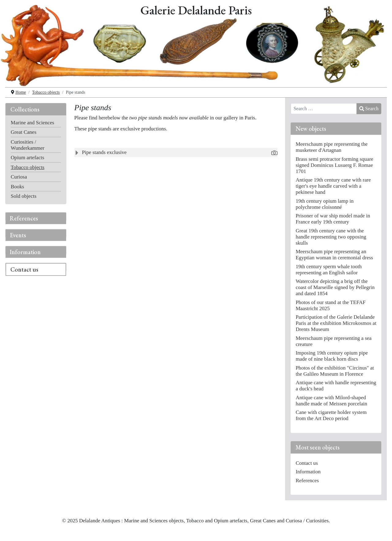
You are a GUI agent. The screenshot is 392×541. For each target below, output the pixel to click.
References (24, 218)
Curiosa (19, 177)
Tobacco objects (28, 167)
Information (25, 252)
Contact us (24, 269)
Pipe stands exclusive (104, 152)
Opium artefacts (27, 158)
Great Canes (24, 132)
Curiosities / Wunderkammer (28, 145)
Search (369, 109)
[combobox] (324, 109)
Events (18, 235)
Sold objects (24, 196)
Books (17, 187)
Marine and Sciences (32, 123)
